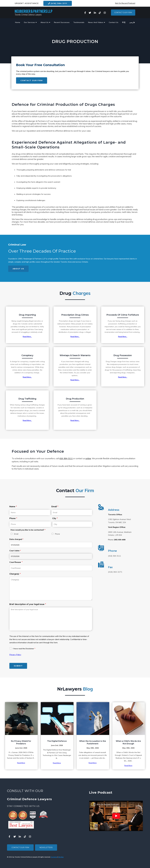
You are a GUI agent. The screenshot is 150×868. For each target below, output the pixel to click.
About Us (45, 22)
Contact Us (114, 22)
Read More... (27, 337)
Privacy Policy (15, 655)
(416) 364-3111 (58, 3)
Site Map (61, 857)
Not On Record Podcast (125, 3)
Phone (13, 518)
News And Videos (97, 22)
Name (13, 506)
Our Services (30, 22)
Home (18, 22)
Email (55, 506)
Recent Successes (62, 22)
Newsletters (46, 848)
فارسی (132, 22)
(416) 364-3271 (115, 572)
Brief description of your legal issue (28, 604)
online (88, 459)
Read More (21, 763)
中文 (124, 22)
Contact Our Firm (123, 13)
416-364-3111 (66, 459)
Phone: (117, 540)
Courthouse (16, 562)
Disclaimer (54, 857)
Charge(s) (15, 574)
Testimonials (79, 22)
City (55, 518)
